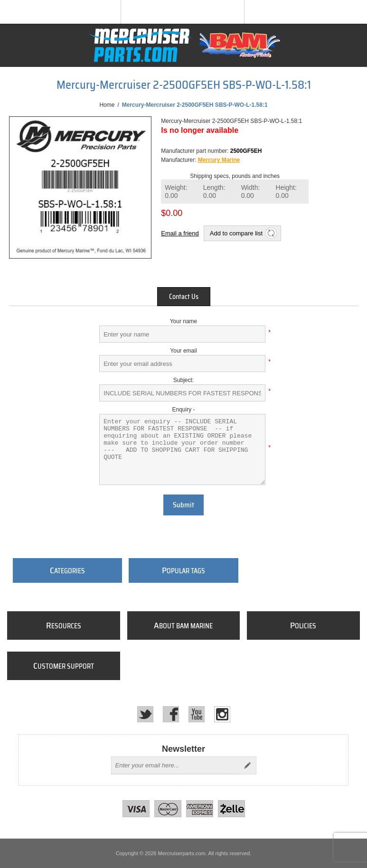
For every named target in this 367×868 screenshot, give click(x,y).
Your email (183, 351)
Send (247, 765)
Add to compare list (236, 233)
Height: (286, 191)
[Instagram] (222, 714)
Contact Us (184, 297)
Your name (184, 321)
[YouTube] (197, 714)
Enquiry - (183, 410)
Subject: (183, 380)
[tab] (184, 297)
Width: (251, 191)
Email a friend (180, 233)
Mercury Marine (219, 160)
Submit (183, 505)
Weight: (176, 191)
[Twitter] (145, 714)
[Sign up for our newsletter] (175, 765)
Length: (214, 191)
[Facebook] (171, 714)
